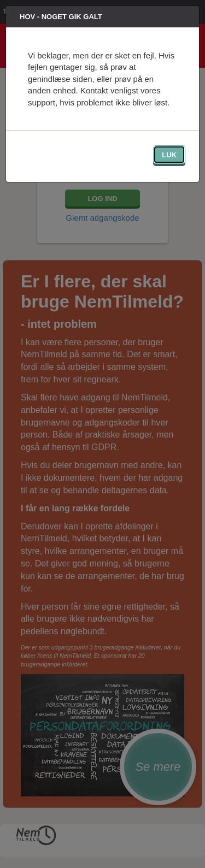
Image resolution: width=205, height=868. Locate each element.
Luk (169, 155)
